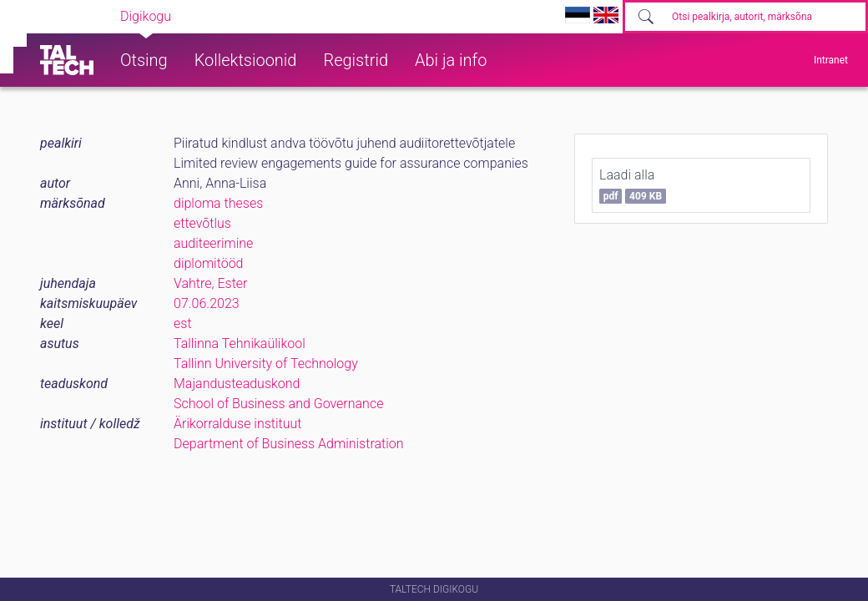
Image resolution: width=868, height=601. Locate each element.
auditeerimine (213, 243)
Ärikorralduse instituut (237, 424)
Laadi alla (633, 185)
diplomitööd (209, 263)
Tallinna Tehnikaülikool (240, 343)
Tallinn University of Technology (266, 364)
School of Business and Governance (278, 404)
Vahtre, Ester (211, 283)
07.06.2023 (207, 303)
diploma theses (218, 203)
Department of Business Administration (289, 444)
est (183, 323)
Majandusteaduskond (237, 384)
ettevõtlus (202, 223)
